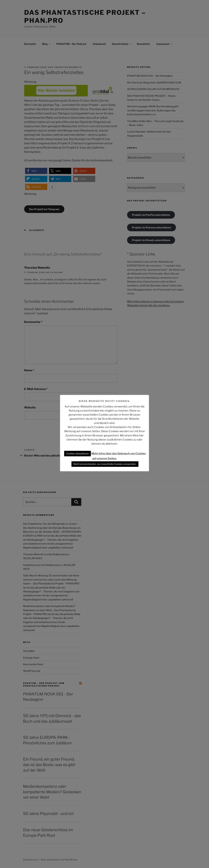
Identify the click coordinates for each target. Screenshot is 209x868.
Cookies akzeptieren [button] (77, 453)
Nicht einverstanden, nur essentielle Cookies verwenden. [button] (105, 464)
